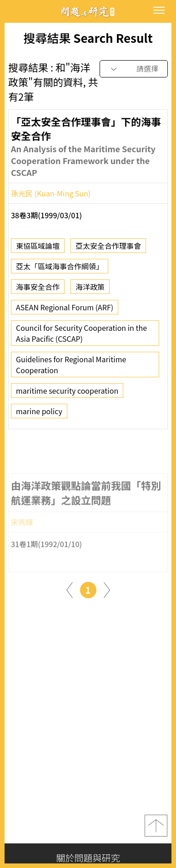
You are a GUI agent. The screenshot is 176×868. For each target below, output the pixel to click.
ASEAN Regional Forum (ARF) (65, 310)
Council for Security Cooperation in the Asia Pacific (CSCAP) (81, 336)
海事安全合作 (38, 290)
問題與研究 (88, 12)
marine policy (39, 414)
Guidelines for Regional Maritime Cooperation (71, 368)
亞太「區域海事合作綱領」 (60, 269)
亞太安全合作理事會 (108, 249)
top (156, 826)
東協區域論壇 (38, 249)
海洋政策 (90, 290)
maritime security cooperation (67, 394)
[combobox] (134, 69)
